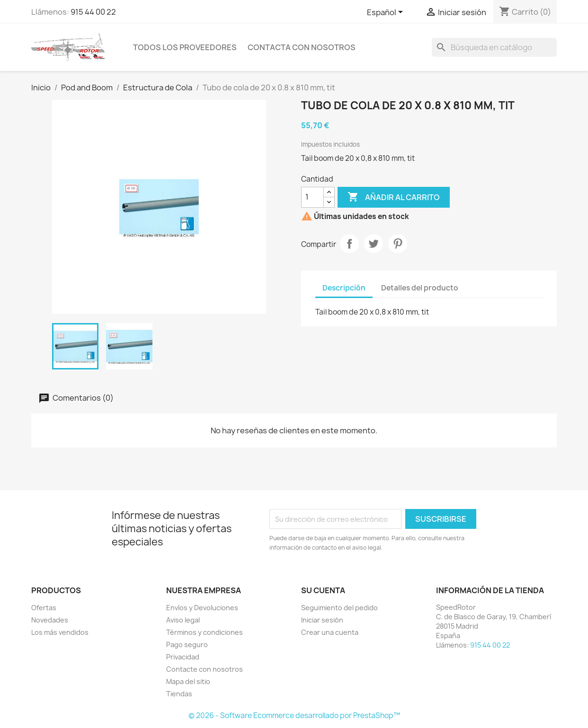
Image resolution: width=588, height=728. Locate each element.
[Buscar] (494, 47)
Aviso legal (183, 620)
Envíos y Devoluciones (202, 608)
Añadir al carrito (394, 197)
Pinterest (398, 244)
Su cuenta (323, 590)
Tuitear (374, 244)
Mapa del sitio (188, 681)
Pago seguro (187, 645)
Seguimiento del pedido (339, 608)
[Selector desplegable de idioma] (387, 13)
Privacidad (183, 657)
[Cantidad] (312, 197)
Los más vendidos (60, 632)
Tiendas (179, 694)
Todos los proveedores (185, 47)
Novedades (50, 620)
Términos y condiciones (205, 632)
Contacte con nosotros (205, 669)
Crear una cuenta (330, 632)
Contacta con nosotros (302, 47)
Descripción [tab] (344, 288)
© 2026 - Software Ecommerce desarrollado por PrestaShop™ (294, 715)
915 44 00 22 (93, 12)
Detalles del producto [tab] (420, 288)
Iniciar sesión (322, 620)
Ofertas (44, 608)
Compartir (349, 244)
